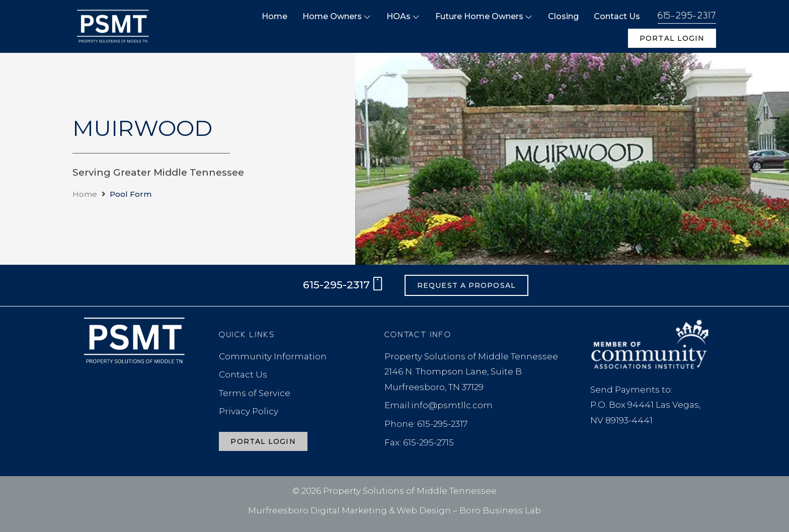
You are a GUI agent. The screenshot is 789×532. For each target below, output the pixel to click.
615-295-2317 (687, 16)
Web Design (424, 510)
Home (85, 194)
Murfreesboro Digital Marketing (318, 510)
